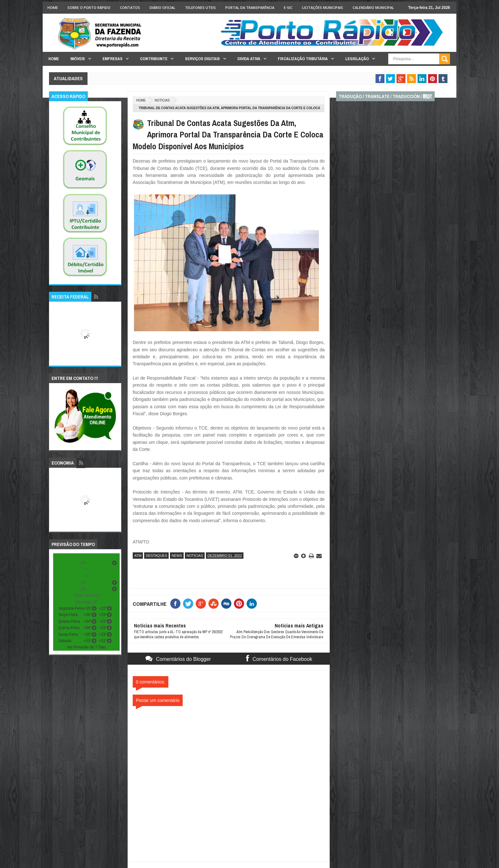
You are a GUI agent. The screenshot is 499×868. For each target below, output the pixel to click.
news (177, 556)
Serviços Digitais (202, 59)
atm (138, 556)
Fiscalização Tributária (303, 59)
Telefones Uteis (200, 7)
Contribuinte (154, 59)
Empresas (112, 59)
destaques (156, 556)
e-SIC (288, 7)
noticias (162, 100)
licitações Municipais (323, 7)
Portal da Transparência (250, 7)
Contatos (130, 7)
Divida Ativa (249, 59)
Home (53, 7)
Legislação (357, 59)
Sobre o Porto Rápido (89, 7)
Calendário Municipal (373, 7)
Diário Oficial (162, 7)
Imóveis (78, 59)
